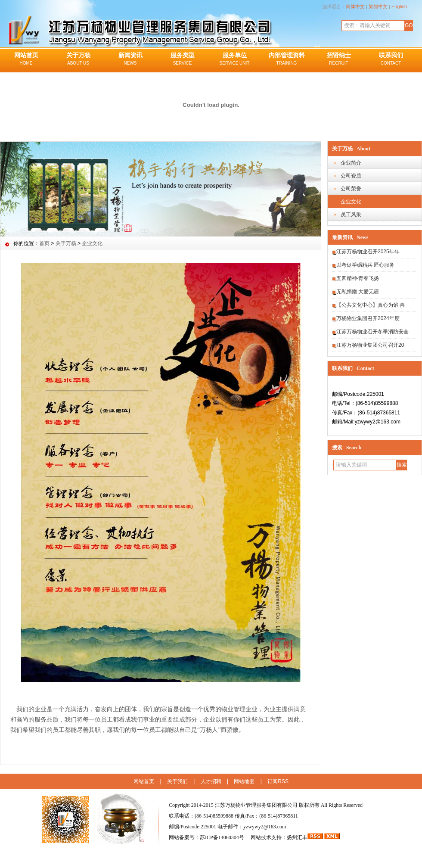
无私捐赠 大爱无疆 (358, 292)
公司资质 (351, 176)
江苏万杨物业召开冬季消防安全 (372, 332)
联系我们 (391, 59)
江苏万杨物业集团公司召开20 (370, 345)
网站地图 (244, 781)
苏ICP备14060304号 (223, 837)
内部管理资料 (287, 59)
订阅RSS (278, 781)
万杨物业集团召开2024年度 (368, 318)
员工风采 (351, 215)
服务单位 (234, 59)
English (399, 6)
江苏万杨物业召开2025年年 (368, 252)
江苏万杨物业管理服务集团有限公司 (256, 805)
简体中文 (355, 6)
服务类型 (182, 59)
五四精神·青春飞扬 (358, 278)
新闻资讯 (130, 59)
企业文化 (351, 202)
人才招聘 (211, 781)
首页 (44, 243)
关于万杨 (78, 59)
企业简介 (351, 163)
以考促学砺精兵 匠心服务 (365, 265)
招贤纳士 (339, 59)
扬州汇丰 (297, 837)
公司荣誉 (351, 189)
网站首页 (26, 59)
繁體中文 (378, 6)
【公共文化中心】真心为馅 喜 (371, 305)
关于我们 (177, 781)
